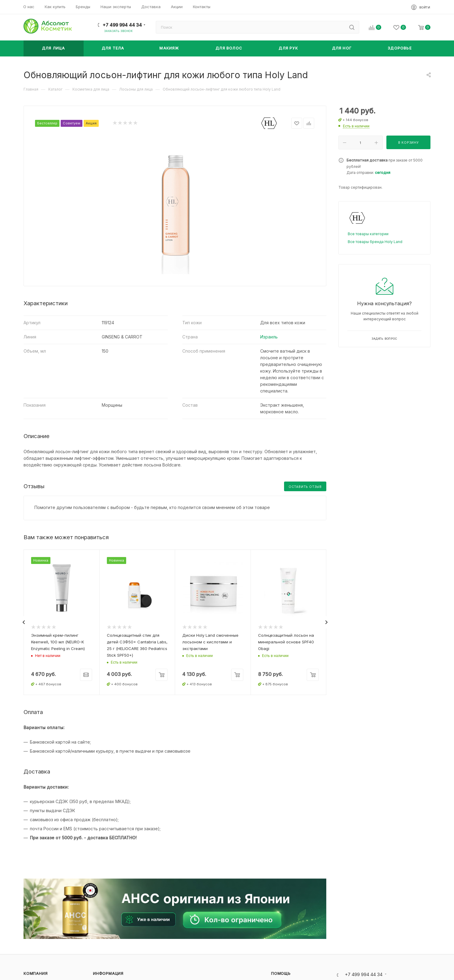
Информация (108, 974)
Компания (35, 974)
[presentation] (24, 622)
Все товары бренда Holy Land (375, 242)
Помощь (281, 974)
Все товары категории (368, 234)
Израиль (269, 337)
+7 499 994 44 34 (122, 25)
